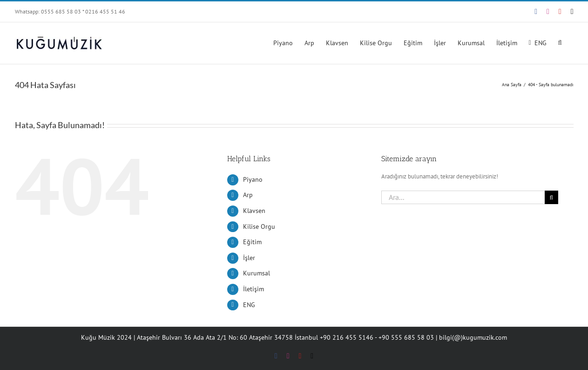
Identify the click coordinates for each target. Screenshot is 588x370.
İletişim (253, 289)
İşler (249, 258)
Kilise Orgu (259, 226)
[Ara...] (463, 197)
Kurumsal (257, 273)
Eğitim (252, 242)
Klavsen (254, 211)
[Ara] (551, 197)
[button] (560, 42)
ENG (249, 305)
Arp (248, 195)
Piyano (253, 179)
